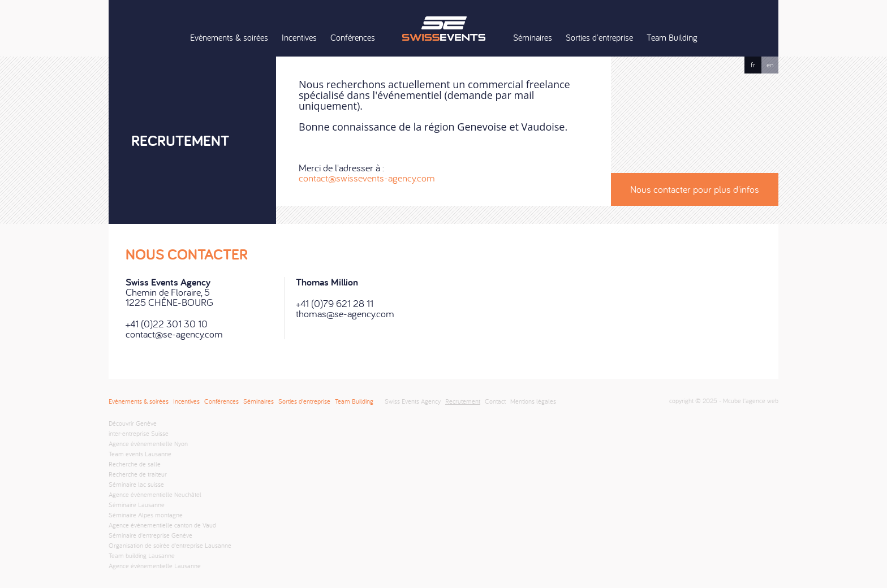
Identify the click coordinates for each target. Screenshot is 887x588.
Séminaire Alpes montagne (146, 515)
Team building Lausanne (142, 555)
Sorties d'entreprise (599, 37)
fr (753, 65)
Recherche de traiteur (138, 474)
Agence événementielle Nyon (148, 444)
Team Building (672, 37)
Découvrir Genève (133, 423)
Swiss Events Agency (444, 28)
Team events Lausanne (140, 454)
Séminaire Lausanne (137, 505)
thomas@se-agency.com (345, 314)
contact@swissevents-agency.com (367, 178)
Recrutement (463, 401)
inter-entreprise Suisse (139, 433)
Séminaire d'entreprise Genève (150, 535)
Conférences (353, 37)
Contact (495, 401)
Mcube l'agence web (751, 401)
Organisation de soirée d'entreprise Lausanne (170, 545)
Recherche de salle (135, 464)
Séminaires (533, 37)
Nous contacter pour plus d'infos (695, 189)
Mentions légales (533, 401)
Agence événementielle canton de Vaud (162, 525)
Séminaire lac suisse (136, 484)
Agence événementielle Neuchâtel (155, 494)
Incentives (299, 37)
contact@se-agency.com (174, 334)
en (770, 65)
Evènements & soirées (229, 37)
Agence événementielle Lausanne (155, 566)
